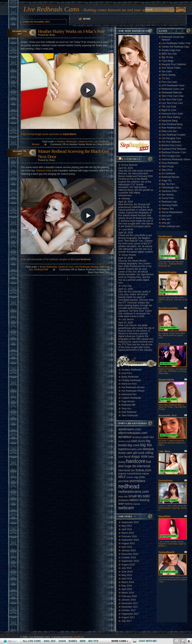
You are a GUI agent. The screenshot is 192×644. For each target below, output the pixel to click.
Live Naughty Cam (171, 138)
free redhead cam (171, 226)
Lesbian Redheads (131, 398)
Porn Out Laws (169, 82)
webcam (126, 508)
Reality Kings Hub (171, 50)
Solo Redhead (129, 412)
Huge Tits (167, 181)
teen (121, 504)
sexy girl (166, 223)
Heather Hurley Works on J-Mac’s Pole (71, 31)
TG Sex (166, 78)
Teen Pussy (168, 166)
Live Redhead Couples (173, 135)
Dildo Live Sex (169, 131)
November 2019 (130, 554)
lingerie (122, 474)
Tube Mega (168, 61)
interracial (144, 466)
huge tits (130, 466)
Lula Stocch (128, 319)
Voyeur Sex (168, 209)
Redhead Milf (41, 270)
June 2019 (127, 572)
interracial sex (127, 470)
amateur (125, 437)
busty (122, 453)
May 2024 (127, 526)
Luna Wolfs (127, 229)
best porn (167, 216)
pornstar (124, 481)
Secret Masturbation (172, 212)
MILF (122, 477)
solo (146, 496)
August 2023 (128, 543)
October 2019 (129, 558)
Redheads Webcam (172, 93)
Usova (136, 504)
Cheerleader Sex (170, 188)
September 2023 (130, 540)
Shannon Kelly (43, 171)
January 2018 (129, 600)
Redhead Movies (170, 177)
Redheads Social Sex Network (173, 38)
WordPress (79, 637)
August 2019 (128, 565)
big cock (134, 445)
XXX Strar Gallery (171, 117)
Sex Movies (168, 195)
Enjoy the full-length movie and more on (49, 134)
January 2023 (129, 550)
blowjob (148, 449)
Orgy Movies (128, 401)
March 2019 (128, 582)
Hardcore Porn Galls (172, 114)
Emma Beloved (129, 165)
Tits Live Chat (169, 107)
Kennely (126, 199)
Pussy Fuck (168, 198)
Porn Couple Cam (171, 156)
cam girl (132, 453)
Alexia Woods (129, 255)
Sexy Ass (126, 408)
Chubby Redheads (131, 380)
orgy (136, 477)
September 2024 (130, 522)
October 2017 (129, 610)
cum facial (124, 457)
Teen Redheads (130, 416)
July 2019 (126, 568)
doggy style (139, 456)
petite (142, 477)
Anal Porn (127, 373)
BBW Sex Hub (169, 54)
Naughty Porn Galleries (174, 64)
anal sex (148, 437)
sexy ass (123, 496)
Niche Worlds (169, 75)
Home (87, 19)
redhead (129, 486)
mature (145, 474)
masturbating (134, 474)
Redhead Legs (169, 202)
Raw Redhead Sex (171, 128)
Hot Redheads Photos (133, 391)
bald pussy (138, 441)
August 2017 (128, 617)
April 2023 (127, 547)
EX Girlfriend (168, 174)
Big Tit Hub (167, 57)
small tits (135, 496)
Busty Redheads (48, 267)
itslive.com (143, 470)
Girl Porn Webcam (171, 142)
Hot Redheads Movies (87, 267)
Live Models (131, 159)
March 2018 (128, 593)
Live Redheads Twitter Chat (176, 43)
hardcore (136, 461)
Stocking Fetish (170, 205)
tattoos (134, 500)
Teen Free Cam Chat (173, 96)
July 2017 (126, 621)
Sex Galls (167, 71)
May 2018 (127, 586)
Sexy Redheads (170, 163)
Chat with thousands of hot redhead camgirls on (56, 259)
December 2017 (130, 603)
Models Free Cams (172, 145)
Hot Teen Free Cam (172, 100)
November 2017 (130, 607)
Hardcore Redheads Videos (176, 159)
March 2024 (128, 533)
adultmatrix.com (130, 429)
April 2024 (127, 529)
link (189, 583)
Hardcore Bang (170, 121)
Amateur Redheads (67, 142)
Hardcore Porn (86, 142)
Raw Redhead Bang (172, 124)
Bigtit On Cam (169, 110)
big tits (146, 445)
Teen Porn (167, 170)
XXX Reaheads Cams (173, 85)
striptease (124, 500)
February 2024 (129, 536)
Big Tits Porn (168, 184)
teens (129, 504)
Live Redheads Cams (51, 9)
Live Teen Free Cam (172, 103)
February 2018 (129, 596)
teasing (144, 500)
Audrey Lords (125, 441)
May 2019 (127, 575)
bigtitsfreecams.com (130, 449)
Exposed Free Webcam (174, 149)
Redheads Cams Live (173, 89)
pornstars (137, 481)
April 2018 (127, 589)
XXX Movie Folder (171, 68)
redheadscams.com (134, 492)
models (130, 477)
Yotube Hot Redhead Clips (175, 47)
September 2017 (130, 614)
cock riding (146, 453)
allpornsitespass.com (133, 433)
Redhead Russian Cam (174, 152)
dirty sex (166, 219)
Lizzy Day (127, 286)
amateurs (137, 437)
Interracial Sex (129, 394)
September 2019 (130, 561)
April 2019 (127, 579)
